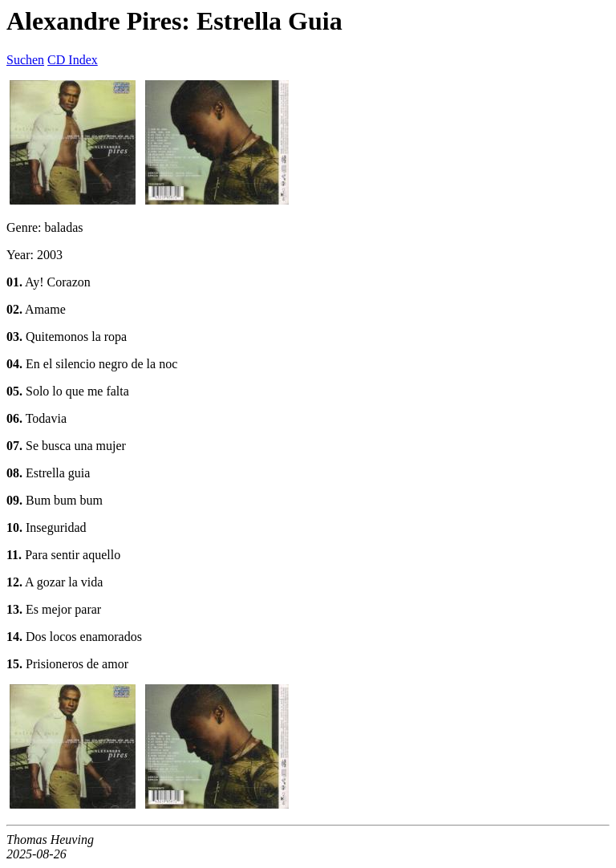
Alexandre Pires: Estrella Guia (174, 21)
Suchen (25, 60)
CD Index (73, 60)
